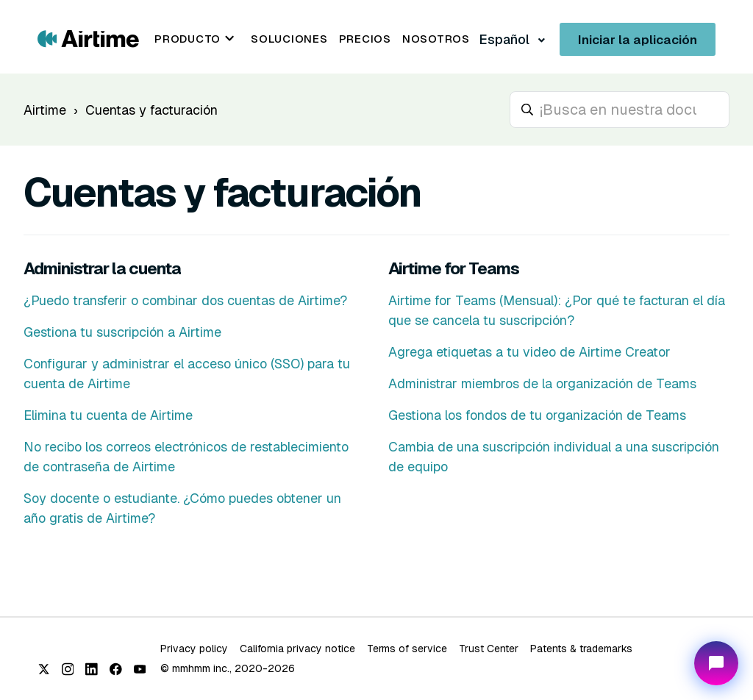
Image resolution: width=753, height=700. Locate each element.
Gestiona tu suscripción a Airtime (122, 332)
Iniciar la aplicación (638, 40)
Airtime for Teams (454, 268)
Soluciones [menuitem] (289, 39)
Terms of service (407, 649)
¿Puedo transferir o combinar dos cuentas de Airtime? (185, 300)
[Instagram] (68, 669)
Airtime (45, 110)
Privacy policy (194, 649)
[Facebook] (116, 669)
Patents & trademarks (581, 649)
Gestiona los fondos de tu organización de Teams (537, 415)
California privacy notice (297, 649)
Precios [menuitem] (365, 39)
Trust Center (489, 649)
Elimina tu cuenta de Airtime (108, 415)
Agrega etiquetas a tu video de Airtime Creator (529, 352)
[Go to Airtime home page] (88, 38)
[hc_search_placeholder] (620, 110)
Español (506, 39)
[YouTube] (140, 669)
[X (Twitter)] (44, 669)
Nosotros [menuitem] (436, 39)
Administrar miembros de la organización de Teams (542, 383)
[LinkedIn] (92, 669)
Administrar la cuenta (102, 268)
